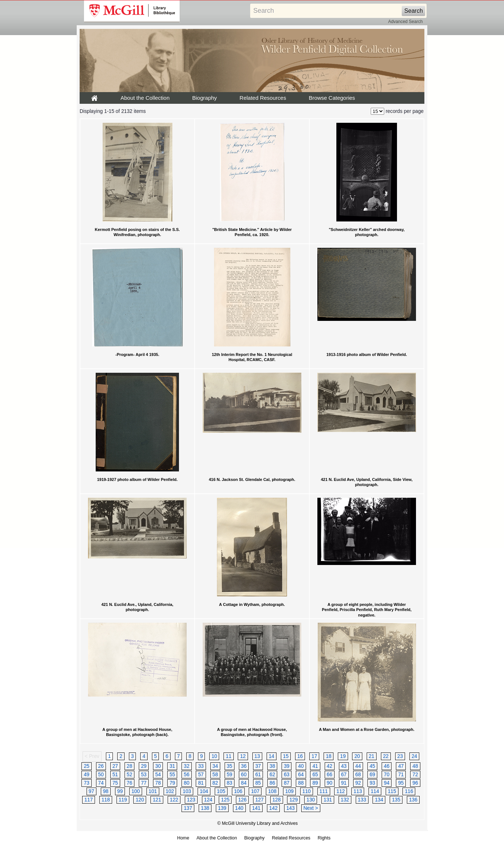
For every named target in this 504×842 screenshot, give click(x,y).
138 (205, 808)
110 (307, 791)
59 (230, 775)
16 (300, 756)
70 (387, 775)
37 (258, 766)
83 (230, 783)
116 (409, 791)
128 (277, 800)
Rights (324, 838)
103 (187, 791)
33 (201, 766)
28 (129, 766)
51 (115, 775)
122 (174, 800)
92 (358, 783)
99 (120, 791)
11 (228, 756)
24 (414, 756)
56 (186, 775)
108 (272, 791)
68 (358, 775)
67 (344, 775)
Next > (311, 808)
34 (215, 766)
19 (343, 756)
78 (158, 783)
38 (272, 766)
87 (287, 783)
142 (273, 808)
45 (372, 766)
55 (172, 775)
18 (329, 756)
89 (315, 783)
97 (91, 791)
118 (106, 800)
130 (311, 800)
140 (239, 808)
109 (289, 791)
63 (287, 775)
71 (401, 775)
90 (330, 783)
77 (144, 783)
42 (330, 766)
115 (392, 791)
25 (86, 766)
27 (115, 766)
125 (225, 800)
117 (89, 800)
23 (400, 756)
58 (215, 775)
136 (413, 800)
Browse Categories (332, 98)
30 (158, 766)
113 (358, 791)
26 (101, 766)
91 (344, 783)
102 (170, 791)
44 (358, 766)
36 (244, 766)
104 (204, 791)
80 (186, 783)
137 (188, 808)
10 (214, 756)
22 (386, 756)
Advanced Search (406, 22)
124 (208, 800)
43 (344, 766)
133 (362, 800)
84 (244, 783)
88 (301, 783)
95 (401, 783)
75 (115, 783)
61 (258, 775)
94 (387, 783)
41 (315, 766)
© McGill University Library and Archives (257, 823)
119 (123, 800)
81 (201, 783)
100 (136, 791)
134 (379, 800)
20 (357, 756)
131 (328, 800)
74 (101, 783)
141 (256, 808)
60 (244, 775)
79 (172, 783)
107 (255, 791)
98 (106, 791)
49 (86, 775)
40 (301, 766)
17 (314, 756)
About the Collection (145, 98)
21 (372, 756)
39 (287, 766)
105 (221, 791)
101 (153, 791)
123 (191, 800)
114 (375, 791)
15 (286, 756)
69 (372, 775)
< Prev (92, 756)
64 (301, 775)
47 (401, 766)
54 (158, 775)
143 (291, 808)
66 (330, 775)
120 (140, 800)
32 (186, 766)
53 (144, 775)
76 (129, 783)
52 (129, 775)
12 (243, 756)
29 (144, 766)
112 (341, 791)
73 (86, 783)
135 (396, 800)
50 (101, 775)
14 (272, 756)
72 (415, 775)
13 (257, 756)
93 (372, 783)
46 (387, 766)
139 (222, 808)
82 (215, 783)
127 (259, 800)
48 (415, 766)
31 (172, 766)
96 (415, 783)
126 (242, 800)
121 (157, 800)
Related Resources (263, 98)
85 (258, 783)
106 (238, 791)
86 (272, 783)
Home (183, 838)
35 (230, 766)
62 (272, 775)
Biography (205, 98)
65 (315, 775)
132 (345, 800)
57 (201, 775)
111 (324, 791)
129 (293, 800)
